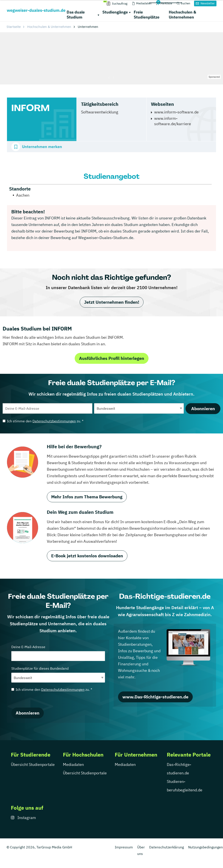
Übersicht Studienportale (33, 764)
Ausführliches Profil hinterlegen (112, 358)
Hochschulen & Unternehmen (182, 15)
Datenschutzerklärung (166, 847)
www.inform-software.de (176, 112)
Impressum (124, 847)
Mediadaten (73, 764)
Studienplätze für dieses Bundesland (58, 674)
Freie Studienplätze (147, 15)
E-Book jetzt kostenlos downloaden (87, 556)
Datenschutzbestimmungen (54, 421)
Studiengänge (115, 12)
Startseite (14, 27)
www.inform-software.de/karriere (173, 121)
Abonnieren (203, 409)
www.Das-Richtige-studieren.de (155, 697)
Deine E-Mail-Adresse (58, 653)
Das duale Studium (76, 15)
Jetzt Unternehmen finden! (112, 302)
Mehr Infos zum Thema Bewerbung (87, 497)
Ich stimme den (43, 421)
